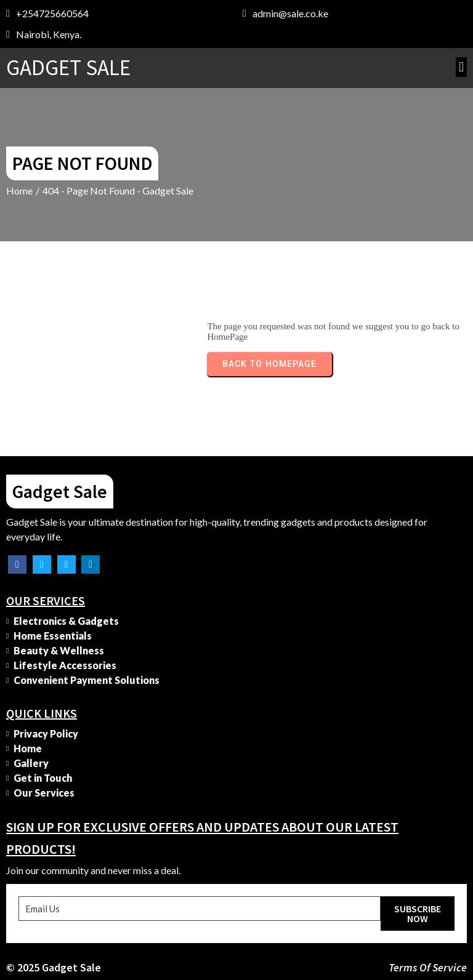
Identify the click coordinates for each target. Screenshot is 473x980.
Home (19, 191)
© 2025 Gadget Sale (54, 967)
